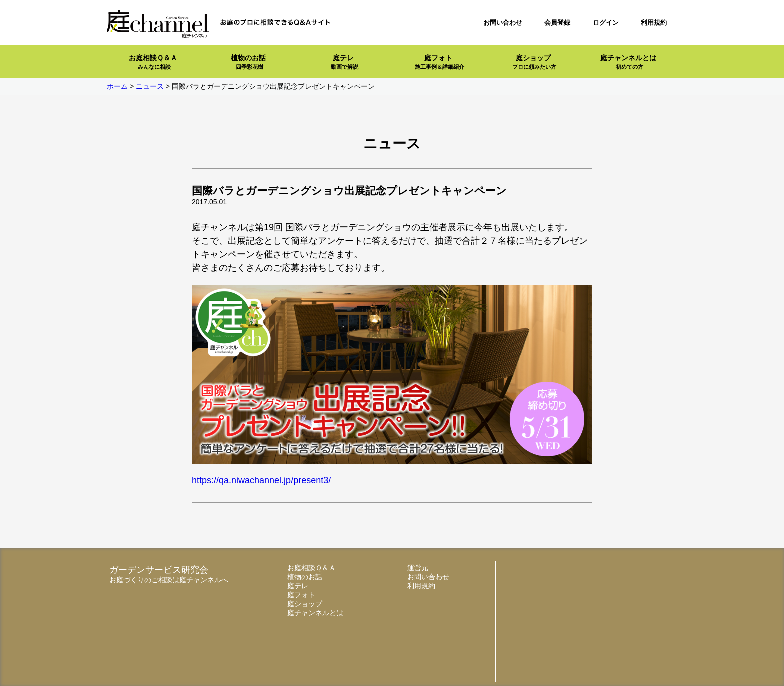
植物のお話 (248, 62)
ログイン (606, 23)
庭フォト (440, 62)
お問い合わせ (503, 23)
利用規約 (654, 23)
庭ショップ (534, 62)
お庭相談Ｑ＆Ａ (153, 62)
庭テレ (345, 62)
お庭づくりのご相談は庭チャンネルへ (169, 580)
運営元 (418, 568)
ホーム (117, 86)
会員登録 (557, 23)
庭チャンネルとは (628, 62)
